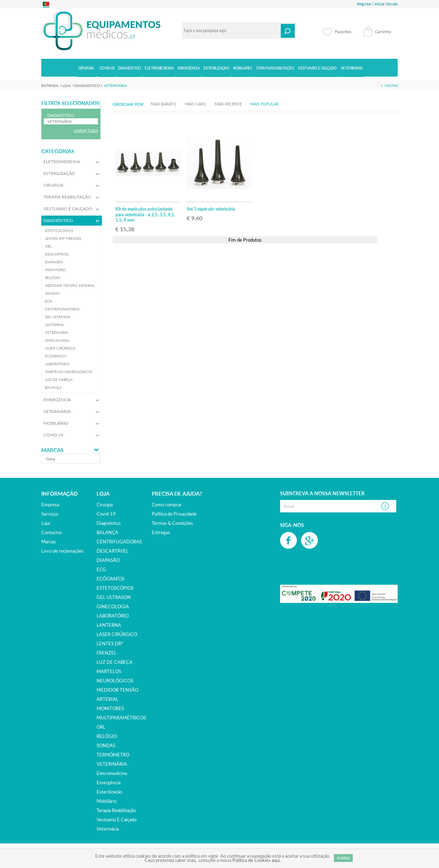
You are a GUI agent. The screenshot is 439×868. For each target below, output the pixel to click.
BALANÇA (107, 532)
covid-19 (106, 514)
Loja (45, 523)
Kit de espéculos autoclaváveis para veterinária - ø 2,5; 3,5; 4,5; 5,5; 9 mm (145, 215)
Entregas (161, 532)
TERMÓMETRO (113, 755)
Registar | (365, 4)
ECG (101, 569)
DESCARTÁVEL (113, 551)
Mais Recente (228, 104)
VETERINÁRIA (112, 764)
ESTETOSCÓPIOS (115, 588)
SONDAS (106, 745)
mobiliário (107, 801)
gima (50, 459)
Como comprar (167, 505)
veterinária (108, 829)
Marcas (52, 450)
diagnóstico (109, 523)
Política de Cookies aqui (256, 860)
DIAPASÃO (108, 560)
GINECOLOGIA (113, 606)
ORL (101, 727)
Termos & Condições (172, 523)
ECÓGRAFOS (110, 579)
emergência (109, 782)
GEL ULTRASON (114, 597)
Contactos (52, 532)
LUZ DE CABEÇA (115, 662)
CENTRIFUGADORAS (119, 542)
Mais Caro (195, 104)
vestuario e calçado (117, 820)
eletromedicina (112, 773)
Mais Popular (264, 104)
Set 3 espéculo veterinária (211, 209)
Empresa (50, 505)
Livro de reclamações (63, 551)
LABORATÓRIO (113, 616)
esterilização (109, 792)
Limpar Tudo (86, 130)
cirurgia (105, 505)
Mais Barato (164, 104)
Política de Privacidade (174, 514)
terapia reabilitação (116, 810)
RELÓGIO (107, 736)
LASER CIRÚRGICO (117, 634)
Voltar (391, 86)
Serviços (50, 514)
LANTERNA (109, 625)
